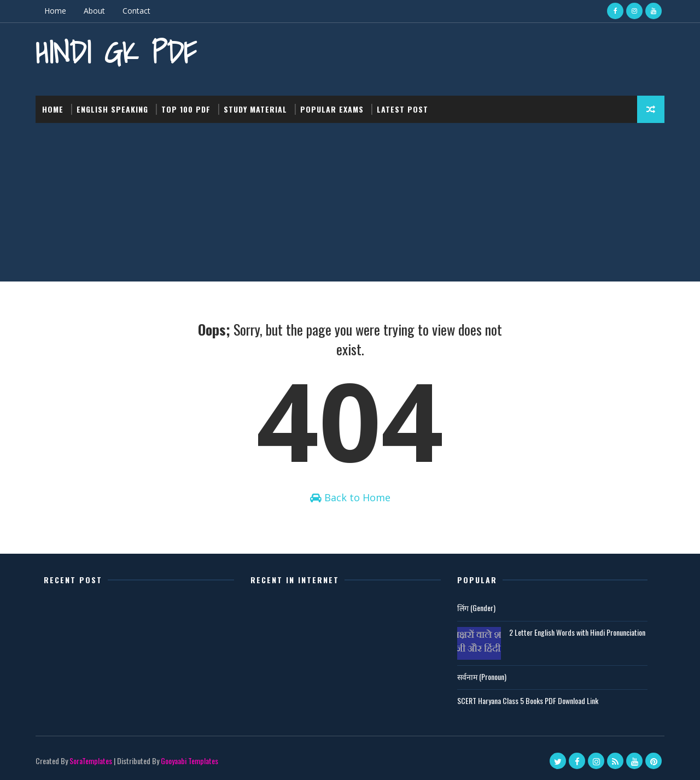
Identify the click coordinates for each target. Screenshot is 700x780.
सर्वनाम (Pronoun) (482, 676)
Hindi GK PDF (116, 52)
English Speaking (112, 109)
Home (55, 11)
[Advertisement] (350, 205)
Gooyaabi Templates (189, 761)
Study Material (255, 109)
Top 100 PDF (186, 109)
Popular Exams (332, 109)
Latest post (402, 109)
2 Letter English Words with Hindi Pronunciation (577, 632)
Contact (136, 11)
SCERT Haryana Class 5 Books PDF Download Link (528, 700)
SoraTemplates (91, 761)
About (94, 11)
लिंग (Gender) (476, 608)
